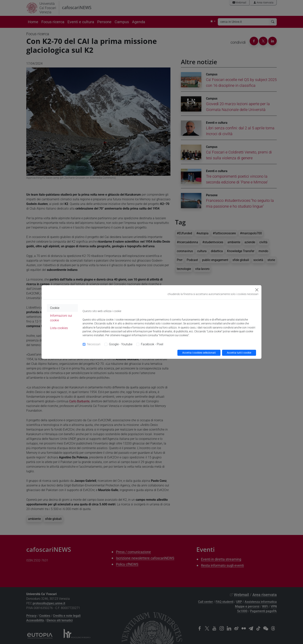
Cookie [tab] (55, 308)
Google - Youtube (121, 344)
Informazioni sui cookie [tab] (61, 318)
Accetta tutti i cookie (239, 353)
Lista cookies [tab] (59, 328)
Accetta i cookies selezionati (199, 353)
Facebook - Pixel (152, 344)
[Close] (257, 290)
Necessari (94, 344)
